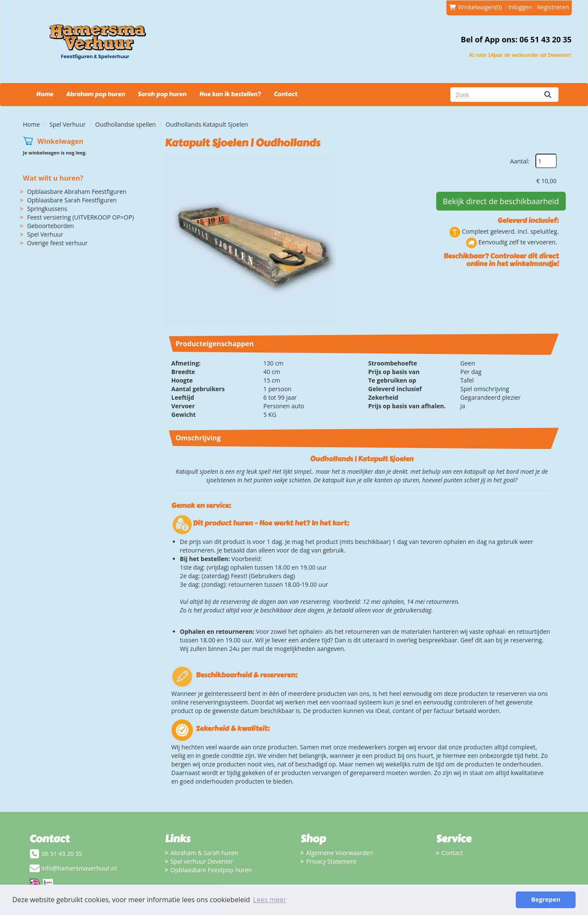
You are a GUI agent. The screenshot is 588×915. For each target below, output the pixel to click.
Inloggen (520, 7)
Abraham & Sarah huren (204, 853)
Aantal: (520, 161)
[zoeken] (548, 95)
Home (45, 94)
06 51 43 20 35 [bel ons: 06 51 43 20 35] (62, 854)
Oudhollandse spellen (126, 124)
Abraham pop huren (96, 94)
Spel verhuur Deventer (202, 861)
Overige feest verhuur (57, 243)
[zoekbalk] (494, 95)
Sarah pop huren (162, 94)
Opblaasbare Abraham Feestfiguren (77, 192)
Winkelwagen (60, 141)
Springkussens (47, 209)
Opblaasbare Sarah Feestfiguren (72, 200)
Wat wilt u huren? (53, 178)
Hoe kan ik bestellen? (230, 94)
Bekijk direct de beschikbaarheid (501, 201)
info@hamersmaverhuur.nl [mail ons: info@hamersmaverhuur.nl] (79, 868)
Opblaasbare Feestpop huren (211, 870)
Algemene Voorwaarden (340, 853)
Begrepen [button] (546, 899)
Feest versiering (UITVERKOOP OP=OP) (80, 217)
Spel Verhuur (68, 124)
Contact (285, 94)
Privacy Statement (331, 861)
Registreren (553, 7)
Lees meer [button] (270, 900)
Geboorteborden (50, 226)
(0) (476, 7)
